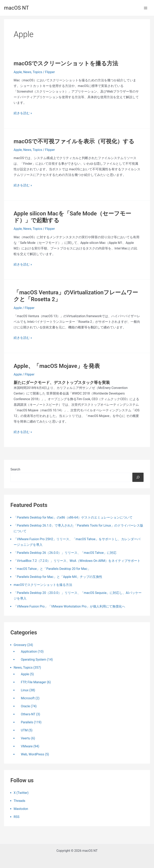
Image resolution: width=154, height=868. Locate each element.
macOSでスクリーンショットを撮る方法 (66, 63)
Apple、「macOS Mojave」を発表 (57, 366)
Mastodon (21, 809)
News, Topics (33, 72)
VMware (27, 746)
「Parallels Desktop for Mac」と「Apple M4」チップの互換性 (58, 577)
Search (15, 469)
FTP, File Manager (33, 682)
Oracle (25, 706)
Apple (18, 72)
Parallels (27, 722)
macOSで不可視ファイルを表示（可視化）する (74, 141)
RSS (17, 817)
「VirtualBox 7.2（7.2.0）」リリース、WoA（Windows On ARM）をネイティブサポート (77, 561)
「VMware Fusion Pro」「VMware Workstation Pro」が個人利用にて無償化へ (69, 606)
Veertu (26, 738)
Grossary (20, 645)
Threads (19, 801)
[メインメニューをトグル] (146, 8)
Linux (25, 690)
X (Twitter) (21, 793)
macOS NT (16, 8)
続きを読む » (23, 113)
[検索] (138, 477)
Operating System (33, 660)
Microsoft (28, 698)
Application (29, 652)
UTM (24, 730)
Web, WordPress (32, 754)
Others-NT (28, 714)
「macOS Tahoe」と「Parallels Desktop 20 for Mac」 (52, 569)
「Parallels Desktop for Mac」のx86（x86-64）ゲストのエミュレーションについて (73, 517)
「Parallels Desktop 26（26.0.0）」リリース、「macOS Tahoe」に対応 (65, 553)
